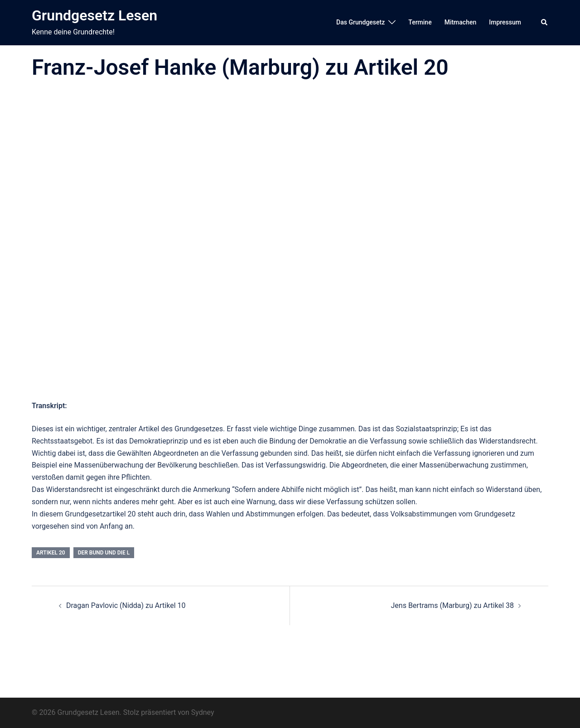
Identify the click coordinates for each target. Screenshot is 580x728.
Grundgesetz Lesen (94, 15)
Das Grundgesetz (360, 22)
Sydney (203, 712)
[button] (545, 23)
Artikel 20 (51, 553)
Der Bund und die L (104, 553)
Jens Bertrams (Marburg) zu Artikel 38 (453, 605)
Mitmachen (461, 22)
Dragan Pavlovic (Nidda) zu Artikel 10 (126, 605)
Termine (420, 22)
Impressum (505, 22)
